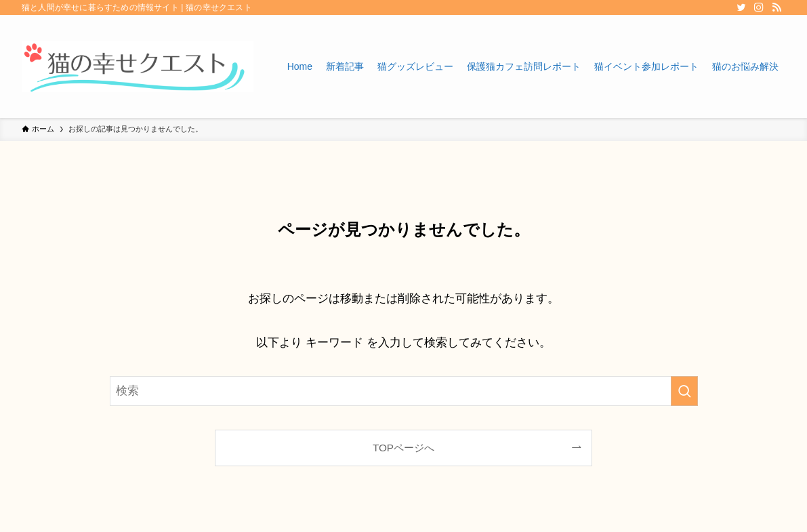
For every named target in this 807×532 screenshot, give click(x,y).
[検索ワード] (404, 391)
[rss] (777, 7)
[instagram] (759, 7)
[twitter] (741, 7)
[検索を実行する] (684, 391)
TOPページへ (403, 448)
